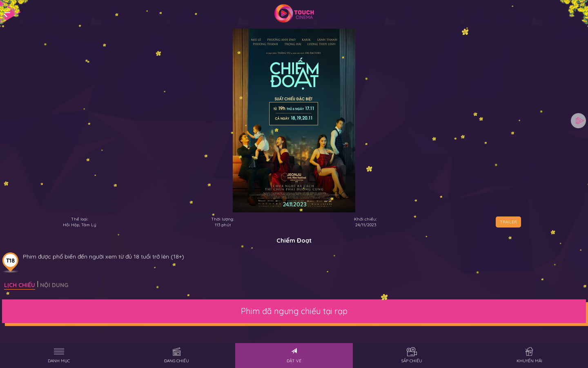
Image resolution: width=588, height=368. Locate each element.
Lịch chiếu (20, 285)
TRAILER (508, 222)
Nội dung (54, 285)
